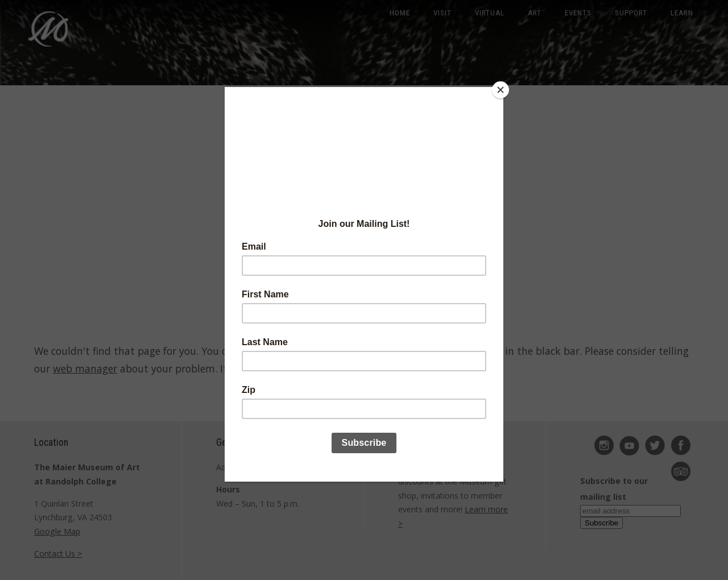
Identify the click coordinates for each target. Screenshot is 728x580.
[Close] (500, 90)
